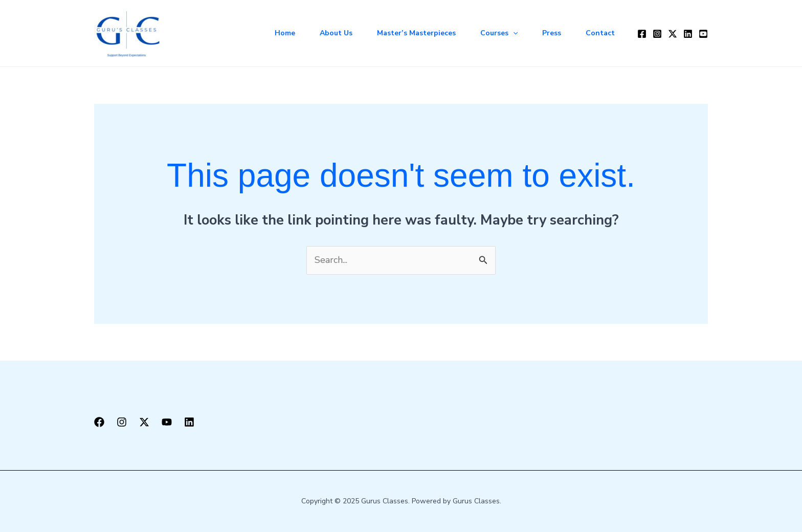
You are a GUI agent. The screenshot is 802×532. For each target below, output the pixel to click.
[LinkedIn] (688, 34)
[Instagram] (657, 34)
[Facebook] (642, 34)
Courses (499, 33)
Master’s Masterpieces (416, 33)
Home (285, 33)
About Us (336, 33)
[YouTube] (703, 34)
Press (552, 33)
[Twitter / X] (673, 34)
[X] (144, 422)
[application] (513, 33)
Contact (600, 33)
